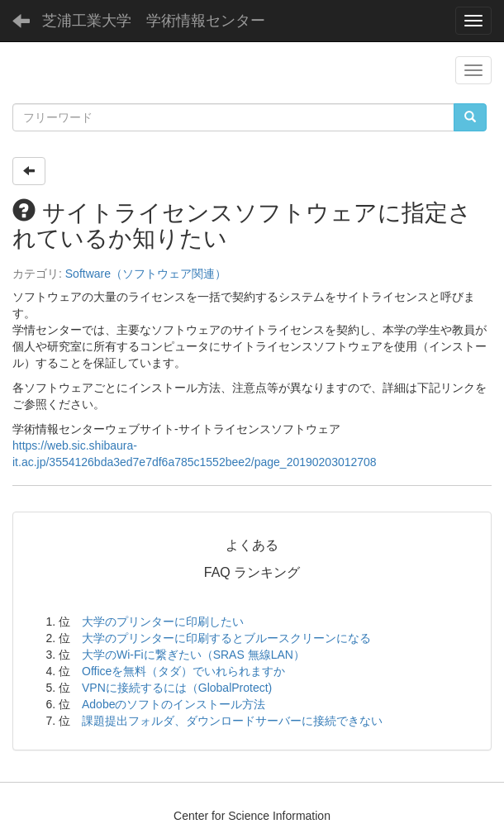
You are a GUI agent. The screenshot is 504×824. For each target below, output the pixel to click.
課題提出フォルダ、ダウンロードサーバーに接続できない (232, 721)
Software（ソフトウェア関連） (146, 274)
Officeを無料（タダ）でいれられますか (183, 671)
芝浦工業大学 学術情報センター (154, 21)
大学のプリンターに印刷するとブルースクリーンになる (226, 638)
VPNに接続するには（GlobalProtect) (177, 688)
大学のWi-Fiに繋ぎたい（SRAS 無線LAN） (193, 655)
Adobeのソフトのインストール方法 (174, 704)
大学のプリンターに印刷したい (163, 622)
